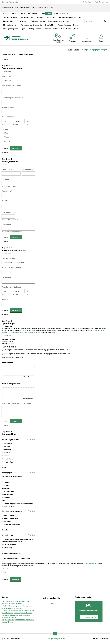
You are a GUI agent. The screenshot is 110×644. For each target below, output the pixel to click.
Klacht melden (8, 21)
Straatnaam (7, 169)
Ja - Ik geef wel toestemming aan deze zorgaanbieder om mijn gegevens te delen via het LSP (36, 350)
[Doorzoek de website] (96, 21)
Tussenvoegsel (7, 98)
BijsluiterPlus (50, 25)
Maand (16, 124)
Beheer (18, 639)
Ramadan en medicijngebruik (31, 25)
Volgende (15, 148)
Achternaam (19, 98)
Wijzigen (32, 439)
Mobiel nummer (8, 202)
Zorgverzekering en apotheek (59, 21)
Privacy (96, 639)
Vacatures (40, 17)
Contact (50, 13)
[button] (105, 21)
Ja (5, 572)
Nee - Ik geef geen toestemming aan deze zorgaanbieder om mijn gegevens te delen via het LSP (37, 354)
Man (6, 133)
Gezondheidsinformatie (36, 13)
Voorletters (6, 87)
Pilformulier (51, 17)
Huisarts (5, 300)
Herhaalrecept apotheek (70, 29)
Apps (23, 29)
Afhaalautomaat (27, 17)
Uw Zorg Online (9, 639)
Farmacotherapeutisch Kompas (69, 25)
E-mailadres (7, 224)
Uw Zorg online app (61, 13)
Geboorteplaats (8, 107)
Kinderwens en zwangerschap (70, 17)
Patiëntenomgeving (38, 21)
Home (5, 13)
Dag (3, 124)
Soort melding (8, 76)
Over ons (14, 13)
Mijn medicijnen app (10, 25)
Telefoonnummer (8, 212)
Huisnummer (27, 169)
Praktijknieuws (22, 21)
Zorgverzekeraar (9, 258)
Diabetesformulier (51, 29)
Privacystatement (90, 564)
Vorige (6, 59)
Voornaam (17, 86)
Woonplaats (7, 191)
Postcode (6, 179)
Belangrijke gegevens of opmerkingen (16, 403)
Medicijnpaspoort (35, 29)
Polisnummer (7, 277)
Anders (7, 141)
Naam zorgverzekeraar (11, 268)
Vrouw (7, 137)
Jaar (26, 124)
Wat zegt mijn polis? (10, 17)
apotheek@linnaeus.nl (58, 639)
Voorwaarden (104, 639)
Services (23, 13)
